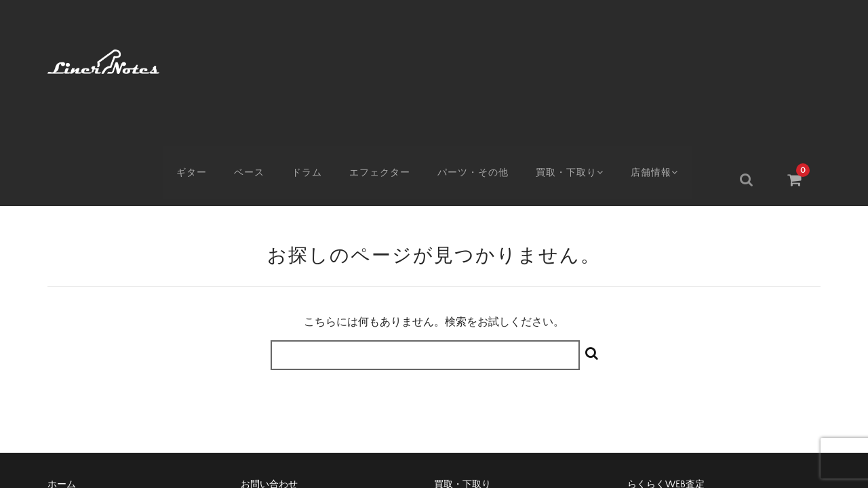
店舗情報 (672, 59)
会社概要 (453, 388)
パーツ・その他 (482, 59)
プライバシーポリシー (675, 388)
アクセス (66, 388)
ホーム (62, 365)
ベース (256, 59)
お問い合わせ (269, 365)
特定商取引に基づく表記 (293, 388)
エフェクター (388, 59)
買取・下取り (581, 59)
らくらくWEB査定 (666, 365)
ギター (198, 59)
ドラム (314, 59)
